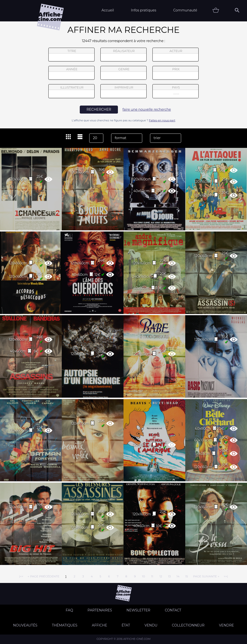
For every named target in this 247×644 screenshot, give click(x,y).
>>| (226, 576)
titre (71, 55)
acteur (176, 55)
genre (124, 74)
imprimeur (123, 91)
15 (187, 576)
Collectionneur (188, 625)
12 (161, 576)
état (126, 625)
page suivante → (206, 576)
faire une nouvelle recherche (147, 109)
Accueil (108, 10)
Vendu (151, 625)
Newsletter (138, 610)
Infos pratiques (143, 10)
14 (178, 576)
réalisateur (123, 55)
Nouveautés (25, 625)
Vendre (226, 625)
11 (152, 576)
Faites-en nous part (162, 120)
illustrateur (71, 91)
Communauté (185, 10)
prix (176, 73)
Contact (173, 610)
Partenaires (100, 610)
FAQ (69, 610)
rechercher (99, 109)
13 (169, 576)
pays (176, 92)
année (71, 73)
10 (143, 576)
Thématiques (65, 625)
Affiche (100, 625)
